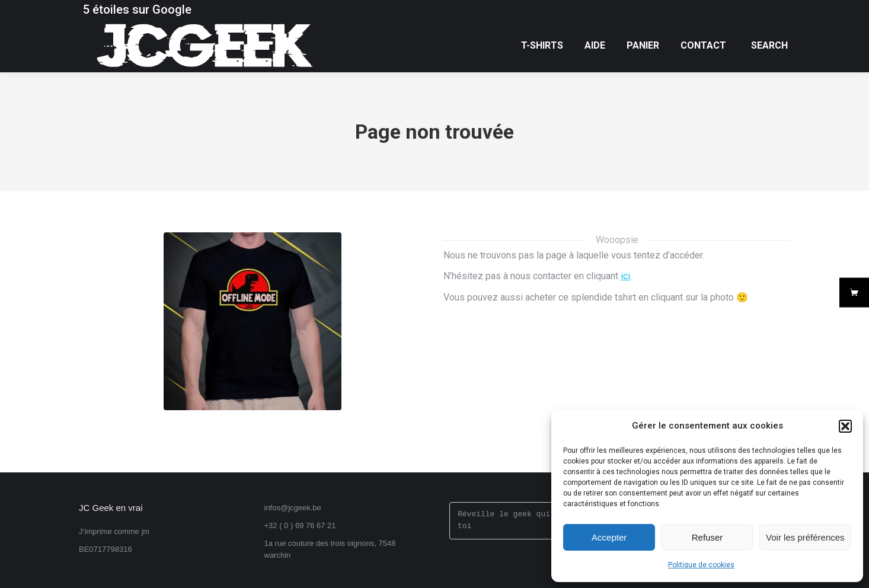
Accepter (609, 537)
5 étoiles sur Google (137, 9)
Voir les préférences (805, 537)
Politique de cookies (701, 565)
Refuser (707, 537)
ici (625, 276)
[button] (845, 426)
